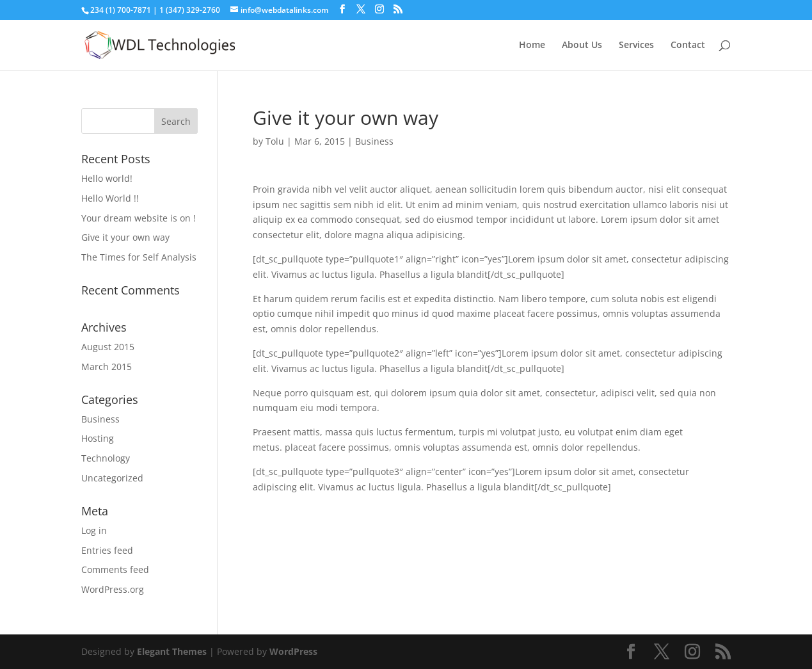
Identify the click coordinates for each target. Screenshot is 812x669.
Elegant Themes (172, 651)
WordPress (293, 651)
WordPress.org (113, 589)
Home (532, 45)
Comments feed (115, 569)
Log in (94, 530)
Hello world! (107, 178)
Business (374, 141)
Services (636, 45)
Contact (688, 45)
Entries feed (107, 550)
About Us (582, 45)
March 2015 (107, 367)
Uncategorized (112, 478)
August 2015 (108, 347)
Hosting (98, 438)
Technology (106, 458)
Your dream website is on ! (139, 218)
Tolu (275, 141)
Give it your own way (125, 237)
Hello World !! (110, 198)
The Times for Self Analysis (139, 257)
